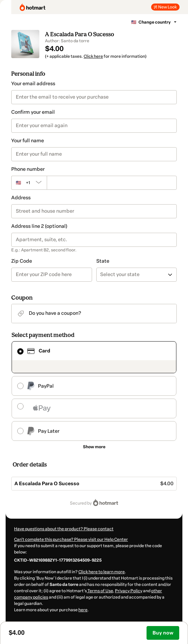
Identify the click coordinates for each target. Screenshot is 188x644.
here (83, 610)
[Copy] (58, 560)
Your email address (33, 84)
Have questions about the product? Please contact (64, 529)
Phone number (28, 169)
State (103, 261)
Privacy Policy (129, 591)
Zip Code (22, 261)
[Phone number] (112, 183)
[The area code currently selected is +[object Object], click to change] (29, 183)
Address (21, 198)
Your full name (28, 141)
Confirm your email (33, 112)
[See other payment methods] (94, 447)
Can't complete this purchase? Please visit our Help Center (71, 539)
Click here (93, 56)
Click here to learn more (102, 572)
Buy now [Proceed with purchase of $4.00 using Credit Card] (163, 633)
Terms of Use (100, 591)
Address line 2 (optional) (39, 226)
